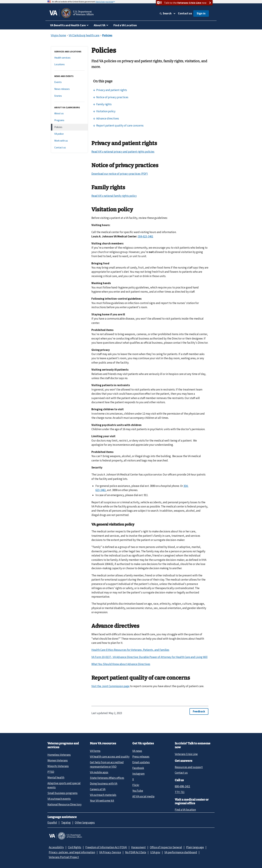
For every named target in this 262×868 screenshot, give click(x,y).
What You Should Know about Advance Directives (121, 664)
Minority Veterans (58, 766)
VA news (137, 751)
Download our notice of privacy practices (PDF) (120, 174)
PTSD (51, 772)
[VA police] (69, 134)
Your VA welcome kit (102, 801)
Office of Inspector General (166, 847)
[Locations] (69, 64)
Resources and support (189, 767)
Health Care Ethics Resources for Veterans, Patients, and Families (130, 650)
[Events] (69, 82)
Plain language (195, 847)
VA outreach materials (103, 795)
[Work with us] (69, 141)
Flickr (136, 785)
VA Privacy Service (110, 852)
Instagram (138, 774)
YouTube (138, 791)
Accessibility (56, 847)
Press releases (141, 757)
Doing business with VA (104, 784)
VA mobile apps (99, 772)
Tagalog (66, 822)
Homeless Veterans (59, 755)
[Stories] (69, 96)
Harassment (138, 847)
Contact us (185, 13)
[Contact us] (69, 148)
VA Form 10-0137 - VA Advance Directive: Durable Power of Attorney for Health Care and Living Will (149, 657)
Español (52, 822)
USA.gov (155, 852)
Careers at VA (98, 789)
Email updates (141, 762)
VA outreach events (59, 799)
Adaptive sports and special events (64, 785)
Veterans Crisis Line (186, 754)
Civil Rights (75, 847)
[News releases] (69, 89)
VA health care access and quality (110, 757)
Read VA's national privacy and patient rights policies (123, 152)
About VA (100, 25)
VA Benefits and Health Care (68, 25)
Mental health (56, 777)
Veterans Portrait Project (64, 857)
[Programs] (69, 120)
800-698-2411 (182, 786)
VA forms (95, 751)
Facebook (138, 768)
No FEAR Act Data (136, 852)
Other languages (85, 822)
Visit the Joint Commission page (110, 686)
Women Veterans (58, 760)
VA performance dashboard (181, 852)
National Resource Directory (64, 804)
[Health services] (69, 58)
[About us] (69, 114)
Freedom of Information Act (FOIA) (106, 847)
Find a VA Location (125, 25)
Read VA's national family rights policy (114, 196)
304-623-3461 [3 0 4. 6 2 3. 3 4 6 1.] (146, 236)
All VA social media (143, 796)
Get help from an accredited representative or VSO (107, 764)
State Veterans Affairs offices (107, 778)
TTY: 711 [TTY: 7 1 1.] (180, 792)
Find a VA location (185, 810)
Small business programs (62, 793)
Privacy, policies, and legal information (72, 852)
